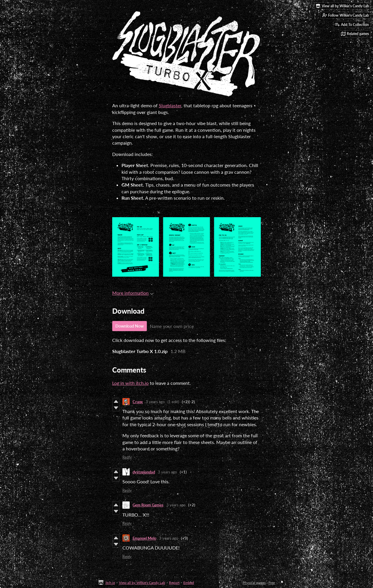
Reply (127, 457)
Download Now (130, 326)
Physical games (254, 583)
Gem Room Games (148, 505)
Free (272, 583)
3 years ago (155, 402)
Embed (189, 583)
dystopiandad (144, 472)
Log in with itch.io (130, 383)
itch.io (110, 583)
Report (174, 583)
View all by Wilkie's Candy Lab (142, 583)
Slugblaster (170, 105)
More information (133, 293)
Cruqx (138, 402)
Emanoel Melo (144, 538)
